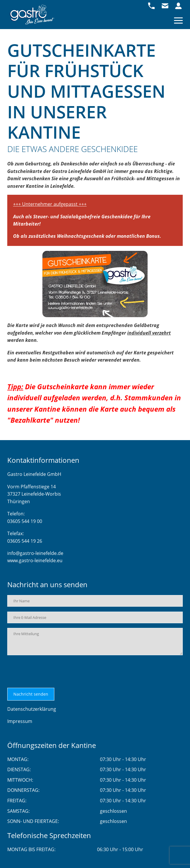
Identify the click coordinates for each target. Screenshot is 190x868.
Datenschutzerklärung (32, 709)
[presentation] (51, 671)
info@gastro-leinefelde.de (35, 553)
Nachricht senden (31, 694)
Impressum (20, 721)
